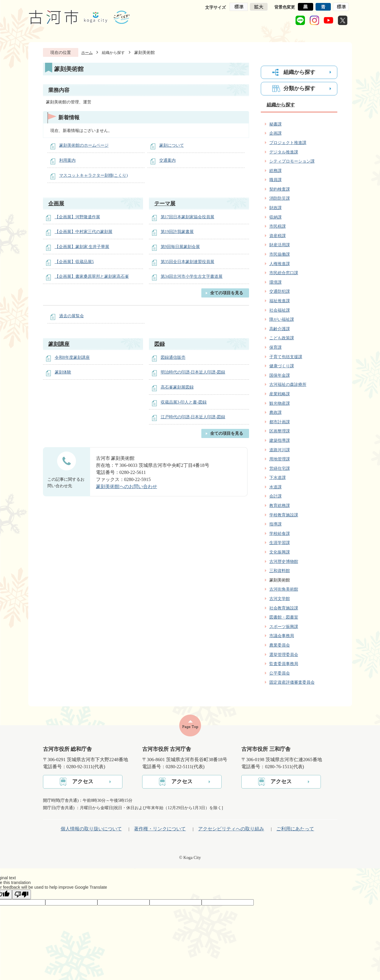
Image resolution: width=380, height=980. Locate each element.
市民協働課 (280, 254)
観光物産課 (280, 403)
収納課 (276, 217)
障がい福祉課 (282, 319)
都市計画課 (280, 422)
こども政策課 (282, 338)
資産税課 (278, 236)
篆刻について (172, 145)
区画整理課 (280, 431)
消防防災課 (280, 198)
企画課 (276, 133)
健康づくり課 (282, 366)
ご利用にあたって (295, 829)
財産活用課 (280, 245)
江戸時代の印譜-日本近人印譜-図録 (193, 417)
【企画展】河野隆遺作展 (77, 217)
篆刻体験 (63, 372)
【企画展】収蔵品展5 (74, 262)
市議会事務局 (282, 636)
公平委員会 (280, 673)
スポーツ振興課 (284, 627)
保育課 (276, 347)
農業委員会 (280, 645)
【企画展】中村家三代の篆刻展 (84, 232)
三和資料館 (280, 571)
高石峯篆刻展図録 (177, 387)
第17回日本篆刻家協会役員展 (187, 217)
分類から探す (299, 88)
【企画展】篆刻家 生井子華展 (82, 247)
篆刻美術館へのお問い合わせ (127, 486)
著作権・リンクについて (160, 829)
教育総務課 (280, 505)
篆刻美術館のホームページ (84, 145)
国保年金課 (280, 375)
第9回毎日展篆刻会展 (180, 247)
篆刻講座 (59, 344)
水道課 (276, 487)
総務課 (276, 171)
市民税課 (278, 226)
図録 (160, 344)
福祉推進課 (280, 301)
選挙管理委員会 (284, 655)
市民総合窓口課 (284, 273)
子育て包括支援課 (286, 357)
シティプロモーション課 (292, 161)
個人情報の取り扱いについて (91, 829)
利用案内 (67, 160)
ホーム (87, 53)
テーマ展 (165, 204)
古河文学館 (280, 599)
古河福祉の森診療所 (288, 384)
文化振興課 (280, 552)
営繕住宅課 (280, 468)
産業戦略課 (280, 394)
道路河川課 (280, 450)
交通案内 (167, 160)
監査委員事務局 (284, 664)
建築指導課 (280, 440)
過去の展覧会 (72, 316)
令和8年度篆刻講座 (72, 357)
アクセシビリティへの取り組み (231, 829)
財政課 (276, 208)
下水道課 (278, 477)
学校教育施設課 (284, 515)
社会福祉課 (280, 310)
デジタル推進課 (284, 152)
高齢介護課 (280, 329)
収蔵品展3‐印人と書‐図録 (184, 402)
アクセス (83, 781)
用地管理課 (280, 459)
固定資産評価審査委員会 (292, 682)
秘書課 (276, 124)
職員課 (276, 180)
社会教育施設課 (284, 608)
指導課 (276, 524)
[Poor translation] (21, 894)
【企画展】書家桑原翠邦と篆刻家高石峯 (92, 276)
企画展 (56, 204)
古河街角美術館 (284, 589)
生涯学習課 (280, 543)
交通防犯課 (280, 291)
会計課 (276, 496)
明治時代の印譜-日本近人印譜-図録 (193, 372)
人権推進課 (280, 264)
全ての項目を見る (227, 293)
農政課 (276, 412)
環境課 (276, 282)
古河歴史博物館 (284, 561)
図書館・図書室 (284, 617)
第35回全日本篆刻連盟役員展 (187, 262)
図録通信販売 (173, 357)
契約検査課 (280, 189)
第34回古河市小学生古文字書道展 (192, 276)
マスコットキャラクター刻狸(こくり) (94, 175)
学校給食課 (280, 533)
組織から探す (113, 53)
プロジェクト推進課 (288, 143)
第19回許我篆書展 (177, 232)
